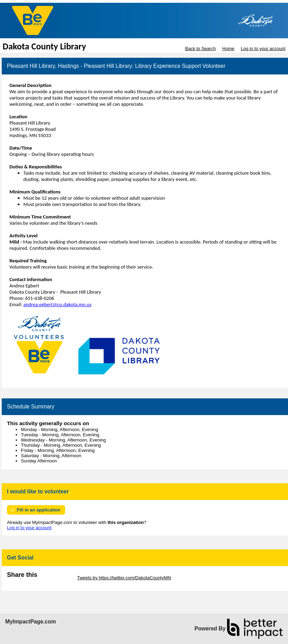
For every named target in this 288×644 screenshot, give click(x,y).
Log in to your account (263, 49)
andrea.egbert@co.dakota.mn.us (57, 304)
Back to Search (200, 49)
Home (228, 49)
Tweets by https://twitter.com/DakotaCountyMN (124, 578)
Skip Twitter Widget (57, 578)
